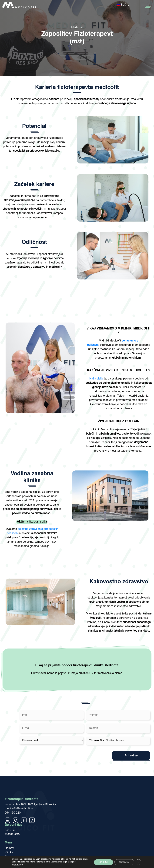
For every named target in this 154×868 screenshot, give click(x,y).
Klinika (9, 838)
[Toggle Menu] (147, 6)
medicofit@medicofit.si (19, 794)
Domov (9, 834)
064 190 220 (13, 799)
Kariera (9, 851)
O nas (9, 843)
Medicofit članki (15, 847)
